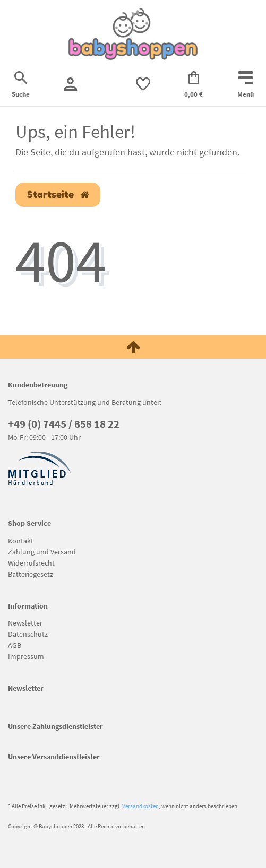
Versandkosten (140, 806)
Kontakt (21, 541)
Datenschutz (28, 634)
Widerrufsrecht (31, 563)
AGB (15, 645)
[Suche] (21, 85)
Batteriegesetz (31, 574)
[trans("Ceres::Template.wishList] (143, 84)
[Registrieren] (70, 84)
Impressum (26, 656)
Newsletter (25, 623)
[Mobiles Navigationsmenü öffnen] (246, 85)
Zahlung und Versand (42, 552)
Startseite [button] (58, 194)
